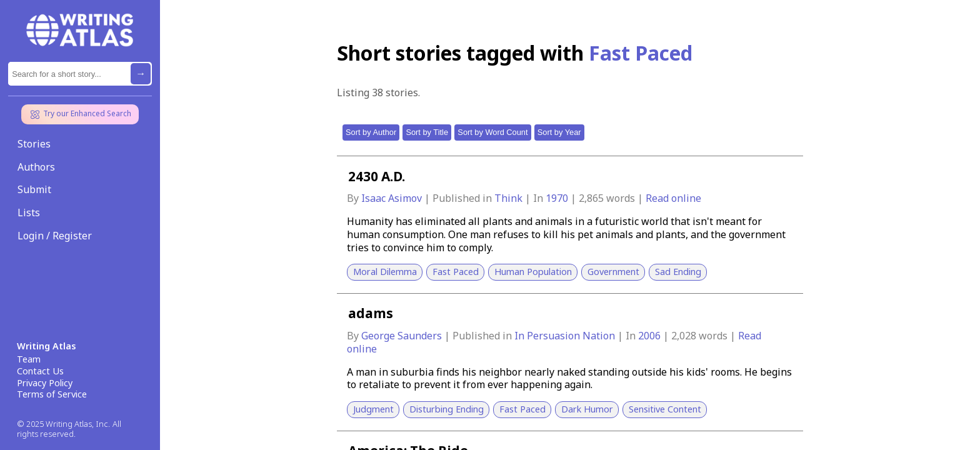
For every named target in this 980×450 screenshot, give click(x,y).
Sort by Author (371, 132)
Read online (673, 198)
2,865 (591, 198)
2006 (651, 336)
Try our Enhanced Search (80, 114)
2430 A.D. (377, 176)
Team (29, 359)
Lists (29, 212)
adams (371, 313)
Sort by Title (427, 132)
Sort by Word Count (492, 132)
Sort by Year (559, 132)
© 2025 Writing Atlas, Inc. (63, 424)
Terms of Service (52, 394)
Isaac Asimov (393, 198)
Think (510, 198)
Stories (34, 144)
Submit (34, 189)
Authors (36, 167)
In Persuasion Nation (566, 336)
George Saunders (403, 336)
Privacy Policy (45, 383)
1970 (558, 198)
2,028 (684, 336)
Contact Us (40, 371)
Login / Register (55, 236)
